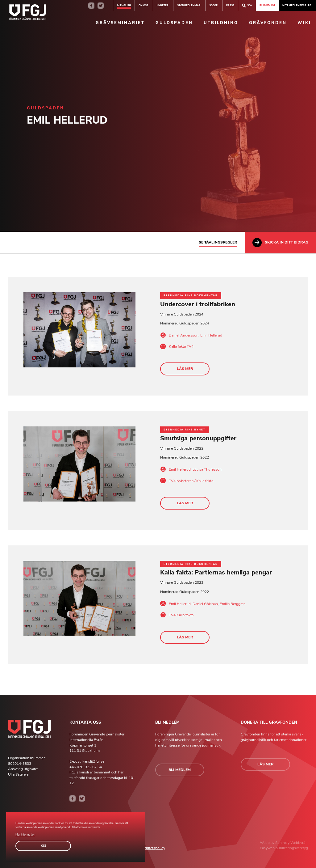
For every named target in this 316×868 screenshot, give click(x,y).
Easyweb (268, 848)
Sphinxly (283, 843)
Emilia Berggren (233, 604)
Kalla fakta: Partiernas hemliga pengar (216, 573)
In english (124, 5)
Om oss (143, 5)
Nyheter (163, 5)
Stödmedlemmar (189, 5)
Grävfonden (268, 23)
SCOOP (213, 5)
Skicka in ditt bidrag (280, 243)
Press (230, 5)
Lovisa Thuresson (207, 469)
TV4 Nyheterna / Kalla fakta (191, 481)
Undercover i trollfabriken (198, 304)
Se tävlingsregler (218, 242)
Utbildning (221, 23)
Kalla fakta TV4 (181, 346)
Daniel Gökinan (205, 604)
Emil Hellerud (211, 335)
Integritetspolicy (152, 848)
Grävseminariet (120, 23)
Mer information (25, 835)
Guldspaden (174, 23)
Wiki (304, 23)
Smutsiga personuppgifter (198, 438)
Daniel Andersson (184, 335)
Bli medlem (267, 5)
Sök (247, 5)
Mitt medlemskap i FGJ (297, 5)
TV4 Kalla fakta (181, 615)
